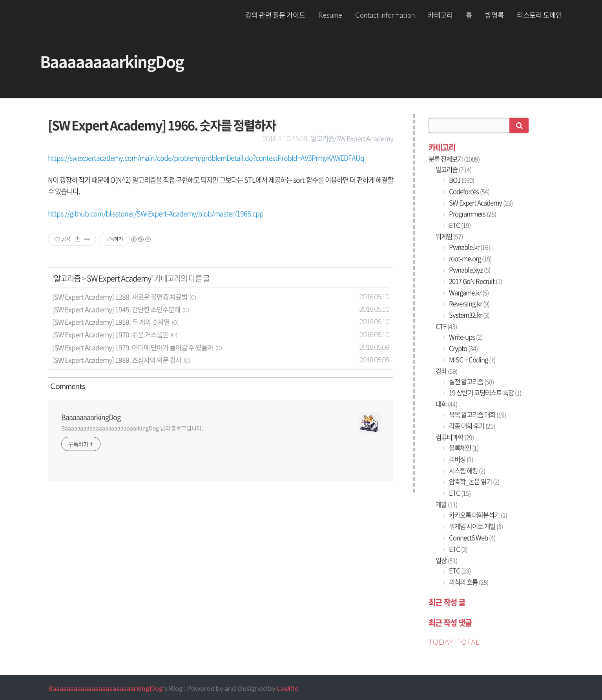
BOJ (461, 180)
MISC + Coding (472, 360)
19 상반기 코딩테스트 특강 (484, 393)
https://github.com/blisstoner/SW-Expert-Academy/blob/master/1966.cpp (156, 214)
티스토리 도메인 (539, 15)
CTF (446, 326)
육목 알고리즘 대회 (477, 415)
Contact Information (385, 15)
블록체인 (463, 448)
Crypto (463, 348)
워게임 (449, 236)
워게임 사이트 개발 (475, 526)
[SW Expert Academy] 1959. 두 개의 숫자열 (111, 322)
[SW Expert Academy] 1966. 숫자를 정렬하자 (162, 125)
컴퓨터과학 (455, 437)
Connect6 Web (472, 538)
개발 (446, 504)
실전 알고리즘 (471, 382)
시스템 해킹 (466, 471)
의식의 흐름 (468, 582)
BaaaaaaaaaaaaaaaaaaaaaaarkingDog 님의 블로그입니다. (132, 428)
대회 (446, 404)
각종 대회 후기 (471, 426)
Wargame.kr (468, 293)
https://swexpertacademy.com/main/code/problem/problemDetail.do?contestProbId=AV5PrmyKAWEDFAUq (206, 158)
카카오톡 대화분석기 (477, 515)
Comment (67, 386)
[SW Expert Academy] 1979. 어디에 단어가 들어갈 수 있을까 (133, 347)
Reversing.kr (469, 304)
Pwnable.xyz (469, 270)
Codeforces (469, 191)
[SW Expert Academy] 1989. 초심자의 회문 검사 (117, 360)
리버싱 (460, 459)
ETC (459, 225)
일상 (446, 560)
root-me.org (470, 258)
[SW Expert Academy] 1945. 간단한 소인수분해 (116, 309)
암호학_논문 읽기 (473, 482)
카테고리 (440, 15)
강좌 (446, 371)
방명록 (494, 15)
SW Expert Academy (119, 278)
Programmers (472, 214)
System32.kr (469, 315)
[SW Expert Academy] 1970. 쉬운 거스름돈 (110, 335)
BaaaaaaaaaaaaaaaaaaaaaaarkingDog (105, 688)
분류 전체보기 (454, 159)
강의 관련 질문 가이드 (275, 15)
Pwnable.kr (469, 247)
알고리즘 (67, 278)
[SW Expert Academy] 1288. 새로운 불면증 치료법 (120, 297)
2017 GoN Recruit (475, 281)
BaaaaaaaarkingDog (112, 61)
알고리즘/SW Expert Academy (352, 138)
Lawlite (288, 688)
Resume (330, 15)
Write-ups (465, 337)
